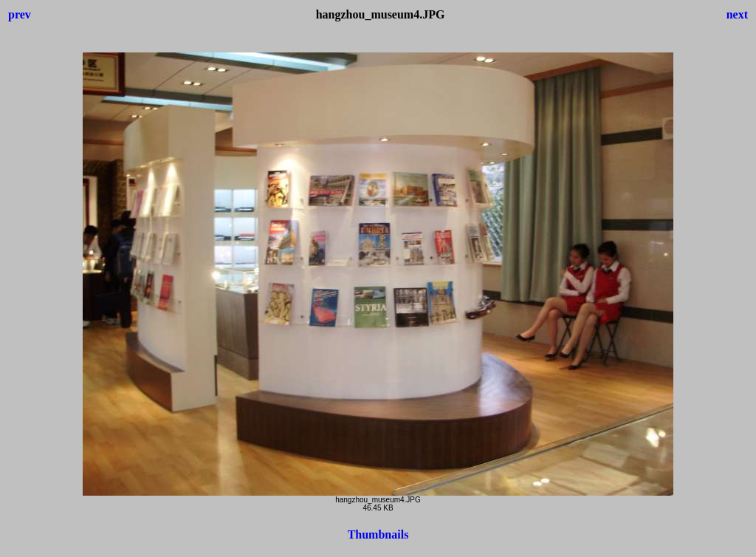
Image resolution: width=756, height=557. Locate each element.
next (737, 14)
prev (20, 14)
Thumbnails (378, 534)
